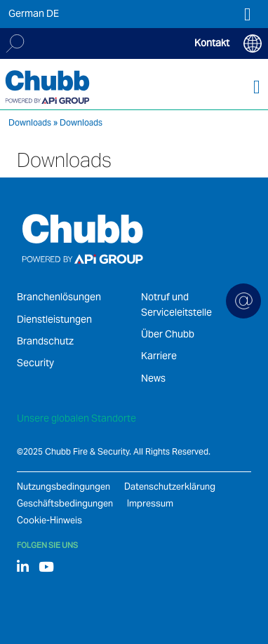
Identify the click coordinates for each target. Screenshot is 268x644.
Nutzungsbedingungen (63, 487)
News (153, 378)
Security (35, 363)
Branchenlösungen (59, 297)
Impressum (150, 503)
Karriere (159, 356)
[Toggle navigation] (257, 87)
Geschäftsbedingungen (65, 503)
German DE (34, 13)
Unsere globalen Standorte (76, 418)
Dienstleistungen (54, 319)
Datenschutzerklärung (170, 487)
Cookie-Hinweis (49, 520)
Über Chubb (168, 334)
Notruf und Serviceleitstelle (176, 304)
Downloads (30, 122)
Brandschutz (45, 341)
